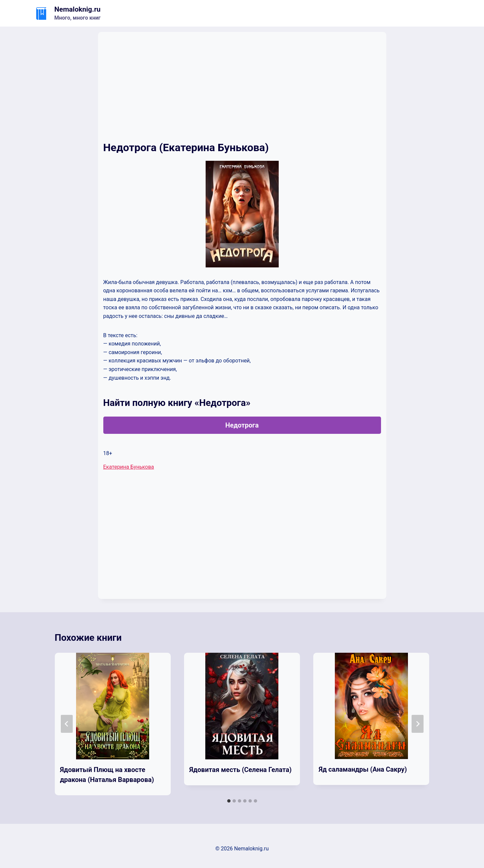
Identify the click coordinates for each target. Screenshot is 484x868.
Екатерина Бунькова (129, 467)
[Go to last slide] (67, 724)
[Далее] (418, 724)
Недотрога (242, 425)
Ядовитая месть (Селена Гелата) (241, 770)
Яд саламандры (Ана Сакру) (363, 769)
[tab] (229, 801)
